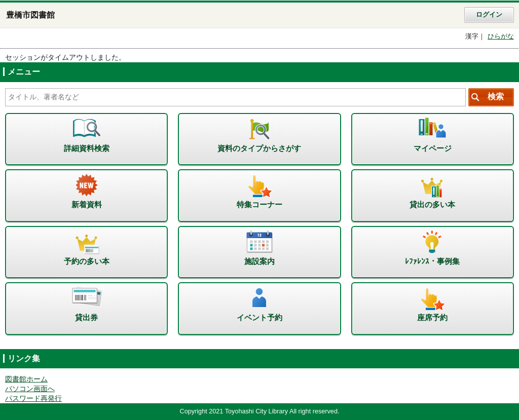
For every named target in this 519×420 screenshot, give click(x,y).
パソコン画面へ (30, 389)
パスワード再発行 (33, 398)
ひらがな (501, 36)
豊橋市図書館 (30, 15)
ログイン (489, 15)
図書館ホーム (26, 379)
